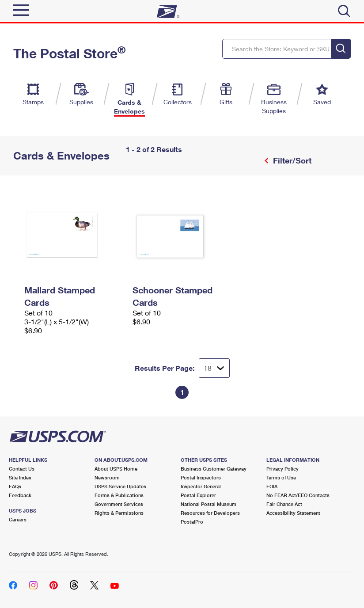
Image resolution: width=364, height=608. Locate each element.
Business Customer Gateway (214, 469)
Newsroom (107, 477)
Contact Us (22, 469)
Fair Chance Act (284, 504)
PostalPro (192, 522)
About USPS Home (116, 469)
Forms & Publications (119, 495)
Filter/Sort (291, 160)
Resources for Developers (210, 513)
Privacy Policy (282, 469)
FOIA (272, 486)
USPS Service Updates (120, 486)
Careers (18, 519)
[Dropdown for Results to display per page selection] (214, 368)
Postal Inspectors (201, 477)
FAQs (15, 486)
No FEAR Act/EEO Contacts (298, 495)
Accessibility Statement (293, 513)
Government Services (119, 504)
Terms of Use (281, 477)
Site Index (20, 477)
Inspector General (201, 486)
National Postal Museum (209, 504)
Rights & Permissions (119, 513)
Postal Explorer (198, 495)
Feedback (20, 495)
